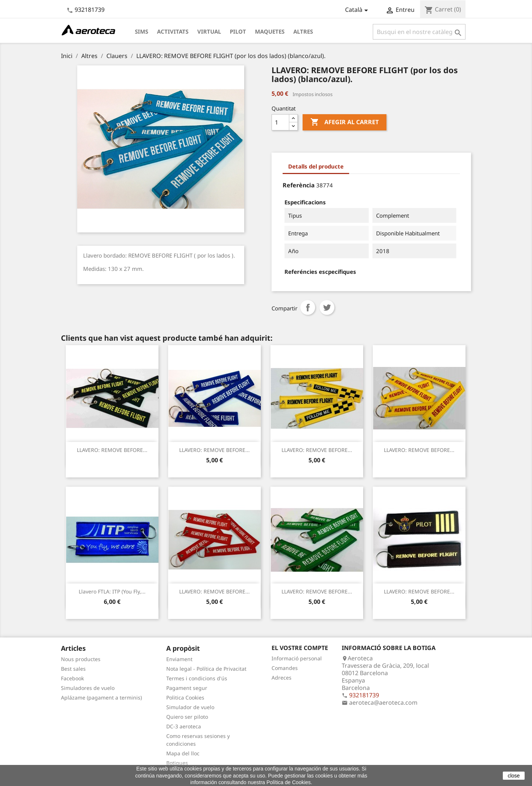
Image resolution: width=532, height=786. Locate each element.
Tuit (327, 307)
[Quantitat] (280, 122)
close (514, 776)
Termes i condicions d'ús (197, 678)
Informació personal (297, 658)
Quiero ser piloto (187, 717)
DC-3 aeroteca (184, 726)
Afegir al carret (345, 122)
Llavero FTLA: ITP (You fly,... (112, 591)
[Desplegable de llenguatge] (358, 10)
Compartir (308, 307)
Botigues (177, 763)
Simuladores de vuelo (88, 688)
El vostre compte (300, 648)
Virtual (209, 31)
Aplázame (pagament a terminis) (101, 697)
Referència (299, 185)
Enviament (179, 659)
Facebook (72, 678)
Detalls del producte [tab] (316, 166)
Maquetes (270, 31)
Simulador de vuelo (190, 707)
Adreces (282, 678)
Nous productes (81, 659)
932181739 (90, 10)
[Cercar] (419, 32)
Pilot (238, 31)
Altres (303, 31)
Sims (141, 31)
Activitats (173, 31)
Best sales (73, 669)
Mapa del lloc (183, 753)
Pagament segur (187, 688)
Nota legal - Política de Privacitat (206, 669)
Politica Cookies (185, 697)
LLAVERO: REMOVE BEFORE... (112, 450)
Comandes (285, 668)
